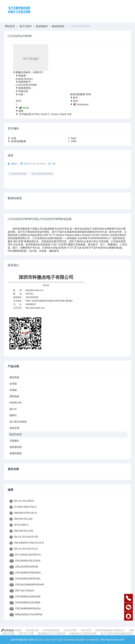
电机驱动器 (16, 447)
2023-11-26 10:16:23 (35, 164)
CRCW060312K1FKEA (25, 561)
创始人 (15, 164)
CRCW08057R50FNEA (25, 573)
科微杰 (18, 630)
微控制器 (14, 377)
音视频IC (14, 441)
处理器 (13, 384)
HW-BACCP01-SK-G (23, 513)
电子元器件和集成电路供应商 (117, 633)
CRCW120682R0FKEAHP (27, 585)
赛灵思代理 (32, 630)
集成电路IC (42, 26)
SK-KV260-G (19, 525)
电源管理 (14, 428)
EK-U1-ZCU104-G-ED (24, 537)
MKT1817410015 (22, 591)
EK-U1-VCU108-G (22, 501)
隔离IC (13, 415)
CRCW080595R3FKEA (25, 609)
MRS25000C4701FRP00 (26, 615)
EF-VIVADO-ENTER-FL (25, 555)
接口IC (13, 409)
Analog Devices (24, 79)
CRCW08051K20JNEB (25, 603)
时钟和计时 (16, 403)
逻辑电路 (14, 396)
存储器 (13, 390)
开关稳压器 (22, 91)
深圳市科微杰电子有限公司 (110, 630)
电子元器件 (26, 26)
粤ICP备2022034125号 (113, 640)
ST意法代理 (70, 630)
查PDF (38, 72)
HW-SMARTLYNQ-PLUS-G (27, 543)
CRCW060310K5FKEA (25, 579)
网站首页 (10, 26)
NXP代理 (86, 630)
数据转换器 (58, 26)
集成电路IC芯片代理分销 (52, 633)
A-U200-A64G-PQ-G (23, 507)
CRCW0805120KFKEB (25, 597)
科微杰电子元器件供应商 (83, 633)
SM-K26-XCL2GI (21, 519)
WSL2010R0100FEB (24, 567)
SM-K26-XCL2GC (22, 531)
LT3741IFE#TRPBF (18, 174)
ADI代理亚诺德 (51, 630)
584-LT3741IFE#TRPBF (42, 174)
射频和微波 (16, 453)
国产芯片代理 (26, 633)
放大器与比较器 (18, 422)
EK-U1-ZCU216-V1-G (24, 549)
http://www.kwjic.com (35, 308)
